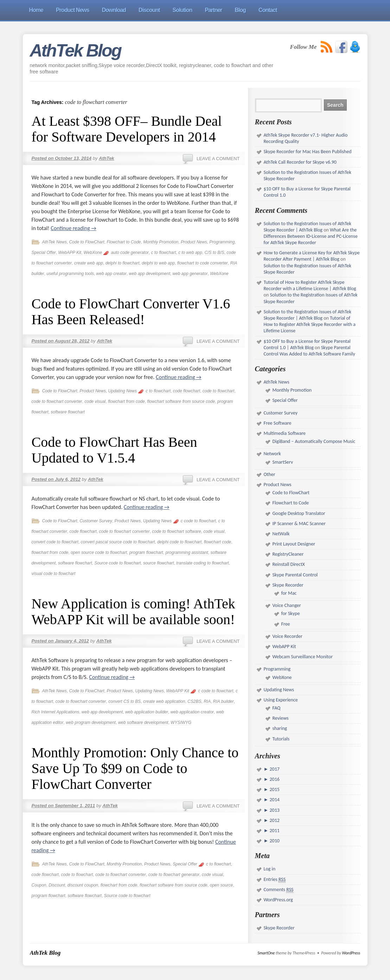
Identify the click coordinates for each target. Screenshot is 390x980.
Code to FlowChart (87, 242)
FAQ (277, 708)
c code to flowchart (198, 521)
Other (270, 474)
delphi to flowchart (123, 263)
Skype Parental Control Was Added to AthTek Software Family (309, 351)
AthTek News (55, 242)
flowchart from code (126, 401)
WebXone (93, 253)
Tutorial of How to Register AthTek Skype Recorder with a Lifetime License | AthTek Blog (310, 285)
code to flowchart (219, 391)
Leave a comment (218, 159)
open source (221, 885)
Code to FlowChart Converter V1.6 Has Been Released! (131, 312)
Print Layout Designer (294, 544)
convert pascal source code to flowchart (118, 542)
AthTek (107, 158)
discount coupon (83, 885)
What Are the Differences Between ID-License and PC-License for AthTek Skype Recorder (311, 236)
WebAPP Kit (70, 253)
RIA (207, 701)
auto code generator (130, 253)
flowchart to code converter (203, 263)
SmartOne (266, 953)
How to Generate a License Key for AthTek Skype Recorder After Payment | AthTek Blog (312, 256)
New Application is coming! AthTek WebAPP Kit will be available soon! (133, 612)
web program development (91, 723)
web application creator (192, 712)
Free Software (278, 423)
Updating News (123, 391)
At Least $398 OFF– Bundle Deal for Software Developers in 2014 (127, 129)
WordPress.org (278, 900)
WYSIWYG (181, 723)
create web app (89, 263)
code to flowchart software (176, 531)
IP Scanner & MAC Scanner (299, 524)
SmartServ (283, 462)
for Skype (291, 613)
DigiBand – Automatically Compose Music (314, 441)
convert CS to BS (124, 701)
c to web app (190, 253)
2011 (274, 831)
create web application (164, 701)
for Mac (289, 593)
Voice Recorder (287, 636)
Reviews (281, 718)
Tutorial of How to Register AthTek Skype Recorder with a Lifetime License (310, 324)
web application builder (147, 712)
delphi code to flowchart (179, 542)
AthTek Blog (76, 51)
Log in (270, 869)
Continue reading (73, 228)
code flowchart (187, 391)
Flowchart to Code (124, 242)
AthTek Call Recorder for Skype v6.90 (300, 162)
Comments (279, 890)
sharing (280, 728)
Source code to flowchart (117, 563)
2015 (274, 789)
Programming (222, 242)
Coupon (39, 885)
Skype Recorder (288, 585)
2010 (274, 841)
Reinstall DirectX (289, 564)
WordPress (351, 953)
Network (272, 454)
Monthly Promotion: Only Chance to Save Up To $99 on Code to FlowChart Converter (135, 768)
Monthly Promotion (161, 242)
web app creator (111, 274)
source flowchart (158, 563)
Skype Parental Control (295, 575)
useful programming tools (70, 274)
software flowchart (68, 412)
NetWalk (281, 534)
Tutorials (281, 739)
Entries (275, 880)
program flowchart (146, 553)
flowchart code (218, 542)
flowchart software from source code (181, 401)
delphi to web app (158, 263)
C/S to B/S (215, 253)
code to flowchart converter (57, 401)
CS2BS (194, 701)
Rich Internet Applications (56, 712)
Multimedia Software (285, 433)
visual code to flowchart (54, 574)
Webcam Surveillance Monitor (303, 657)
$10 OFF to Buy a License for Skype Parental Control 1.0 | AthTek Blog (307, 344)
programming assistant (187, 553)
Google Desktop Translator (299, 513)
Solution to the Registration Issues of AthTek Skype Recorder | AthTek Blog (308, 227)
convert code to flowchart (55, 542)
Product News (194, 242)
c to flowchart (164, 253)
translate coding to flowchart (202, 563)
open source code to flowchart (99, 553)
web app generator (190, 274)
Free (286, 624)
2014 (274, 800)
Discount (57, 885)
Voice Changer (287, 605)
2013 (274, 810)
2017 (274, 769)
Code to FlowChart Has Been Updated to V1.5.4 (114, 450)
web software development (143, 723)
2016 (274, 779)
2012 (274, 820)
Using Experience (281, 700)
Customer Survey (96, 521)
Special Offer (44, 253)
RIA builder (223, 701)
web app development (149, 274)
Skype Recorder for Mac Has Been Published (308, 152)
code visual (95, 401)
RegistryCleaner (288, 554)
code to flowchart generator (174, 875)
